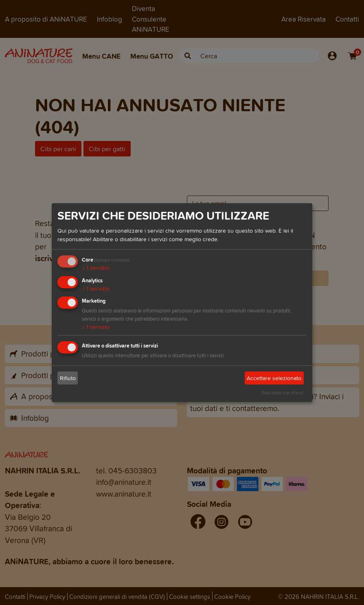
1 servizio (96, 268)
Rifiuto (68, 378)
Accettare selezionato (274, 378)
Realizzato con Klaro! (282, 393)
